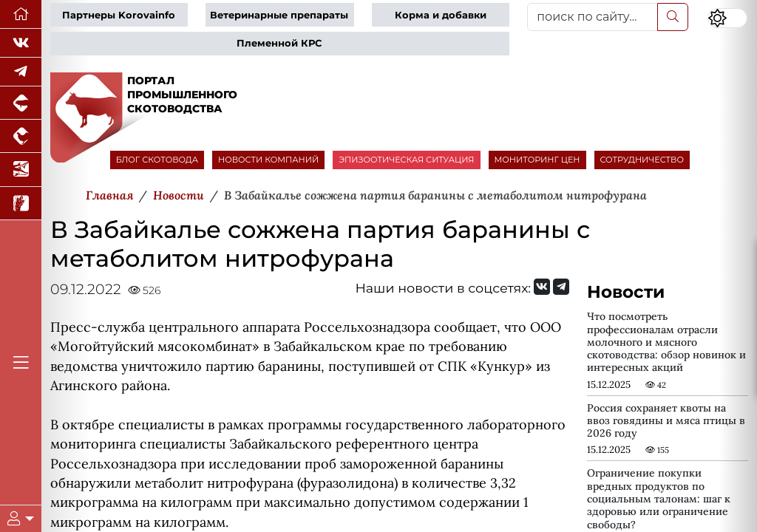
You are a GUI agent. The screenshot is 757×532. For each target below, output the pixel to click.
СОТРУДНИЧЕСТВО (642, 160)
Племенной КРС (279, 43)
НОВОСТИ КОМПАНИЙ (268, 160)
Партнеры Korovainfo (119, 15)
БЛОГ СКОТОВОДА (157, 160)
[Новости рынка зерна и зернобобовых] (21, 204)
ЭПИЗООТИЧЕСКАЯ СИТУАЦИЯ (406, 160)
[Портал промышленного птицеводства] (21, 136)
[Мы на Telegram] (561, 287)
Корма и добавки (441, 15)
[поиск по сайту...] (593, 17)
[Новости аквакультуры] (21, 170)
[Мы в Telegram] (21, 72)
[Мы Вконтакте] (21, 43)
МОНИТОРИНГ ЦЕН (537, 160)
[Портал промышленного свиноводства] (21, 103)
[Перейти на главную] (21, 14)
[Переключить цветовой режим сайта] (727, 18)
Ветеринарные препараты (279, 15)
